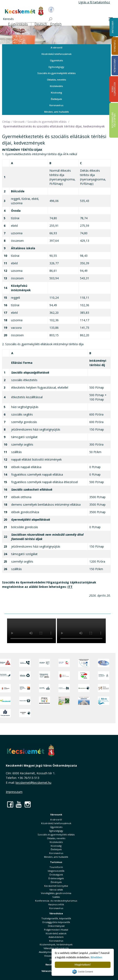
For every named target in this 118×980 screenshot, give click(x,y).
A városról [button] (57, 47)
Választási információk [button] (56, 948)
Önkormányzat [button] (56, 926)
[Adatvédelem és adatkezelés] (45, 663)
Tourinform (56, 867)
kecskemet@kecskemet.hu (33, 783)
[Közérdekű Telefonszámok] (25, 663)
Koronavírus (56, 105)
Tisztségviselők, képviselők (56, 918)
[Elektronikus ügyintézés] (64, 663)
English (56, 24)
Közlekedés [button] (56, 86)
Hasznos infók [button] (56, 904)
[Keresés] (31, 19)
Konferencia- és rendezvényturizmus (56, 901)
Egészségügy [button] (56, 67)
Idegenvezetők (56, 871)
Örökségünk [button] (56, 875)
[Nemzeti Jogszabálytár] (64, 675)
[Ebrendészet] (84, 688)
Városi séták (56, 890)
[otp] (64, 701)
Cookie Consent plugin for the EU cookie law (83, 972)
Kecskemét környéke (56, 886)
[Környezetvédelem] (25, 701)
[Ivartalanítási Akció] (25, 713)
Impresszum (14, 792)
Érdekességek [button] (56, 878)
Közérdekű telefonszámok (57, 54)
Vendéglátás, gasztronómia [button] (56, 893)
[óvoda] (45, 701)
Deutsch (41, 24)
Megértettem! (83, 965)
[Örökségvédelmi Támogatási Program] (45, 675)
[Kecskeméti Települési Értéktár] (45, 688)
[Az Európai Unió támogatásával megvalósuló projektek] (84, 663)
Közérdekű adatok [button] (56, 933)
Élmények (56, 882)
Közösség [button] (57, 93)
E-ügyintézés (18, 24)
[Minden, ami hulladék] (25, 675)
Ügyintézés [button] (57, 60)
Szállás (56, 897)
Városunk (113, 27)
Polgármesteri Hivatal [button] (56, 930)
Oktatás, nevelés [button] (57, 80)
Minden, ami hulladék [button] (57, 112)
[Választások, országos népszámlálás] (84, 675)
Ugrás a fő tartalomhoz (94, 2)
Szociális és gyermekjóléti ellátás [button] (57, 73)
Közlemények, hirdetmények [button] (56, 944)
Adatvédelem (56, 937)
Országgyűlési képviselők (56, 922)
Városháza (56, 913)
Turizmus (56, 862)
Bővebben (96, 957)
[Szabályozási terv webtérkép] (104, 675)
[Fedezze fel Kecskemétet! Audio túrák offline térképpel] (25, 688)
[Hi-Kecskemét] (104, 663)
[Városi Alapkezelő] (104, 688)
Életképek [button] (56, 99)
